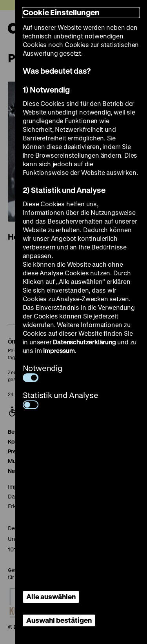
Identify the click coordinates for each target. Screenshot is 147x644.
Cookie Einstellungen (61, 12)
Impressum (59, 350)
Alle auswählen (51, 597)
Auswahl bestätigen (59, 620)
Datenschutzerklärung (84, 342)
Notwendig (43, 372)
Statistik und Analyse (61, 399)
